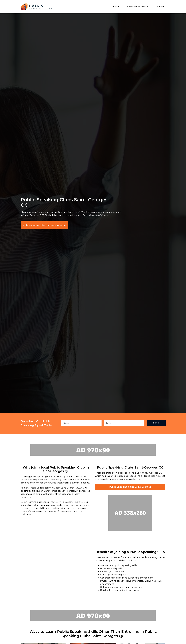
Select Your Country (137, 7)
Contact (160, 7)
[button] (47, 225)
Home (116, 7)
